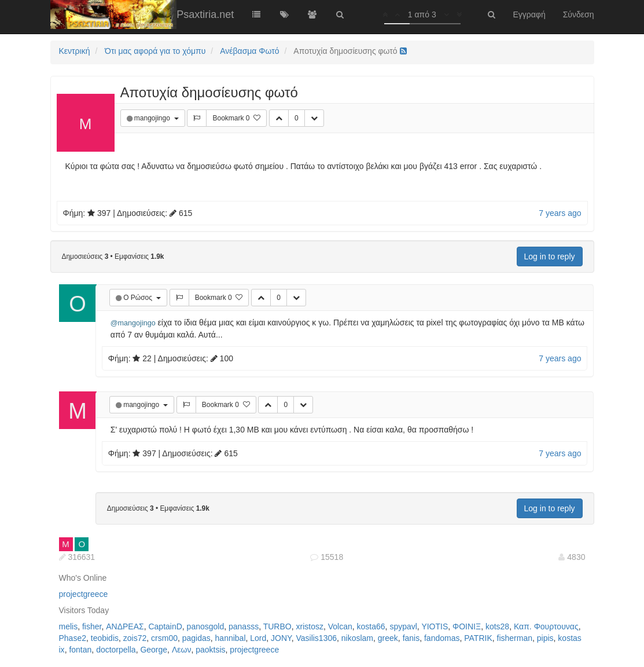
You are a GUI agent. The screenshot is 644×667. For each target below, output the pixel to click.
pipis (545, 638)
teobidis (105, 638)
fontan (80, 650)
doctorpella (116, 650)
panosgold (206, 626)
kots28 (497, 626)
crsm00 (164, 638)
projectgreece (84, 594)
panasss (244, 626)
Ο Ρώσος (139, 298)
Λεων (182, 650)
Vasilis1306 (316, 638)
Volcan (340, 626)
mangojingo (153, 118)
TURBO (277, 626)
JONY (281, 638)
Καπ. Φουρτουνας (546, 626)
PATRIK (478, 638)
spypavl (403, 626)
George (154, 650)
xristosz (309, 626)
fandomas (442, 638)
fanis (411, 638)
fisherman (515, 638)
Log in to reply (550, 256)
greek (388, 638)
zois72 (135, 638)
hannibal (231, 638)
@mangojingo (133, 323)
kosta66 (371, 626)
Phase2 (73, 638)
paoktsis (210, 650)
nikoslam (357, 638)
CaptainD (165, 626)
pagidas (196, 638)
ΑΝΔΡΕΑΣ (125, 626)
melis (69, 626)
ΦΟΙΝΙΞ (467, 626)
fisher (92, 626)
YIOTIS (435, 626)
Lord (258, 638)
